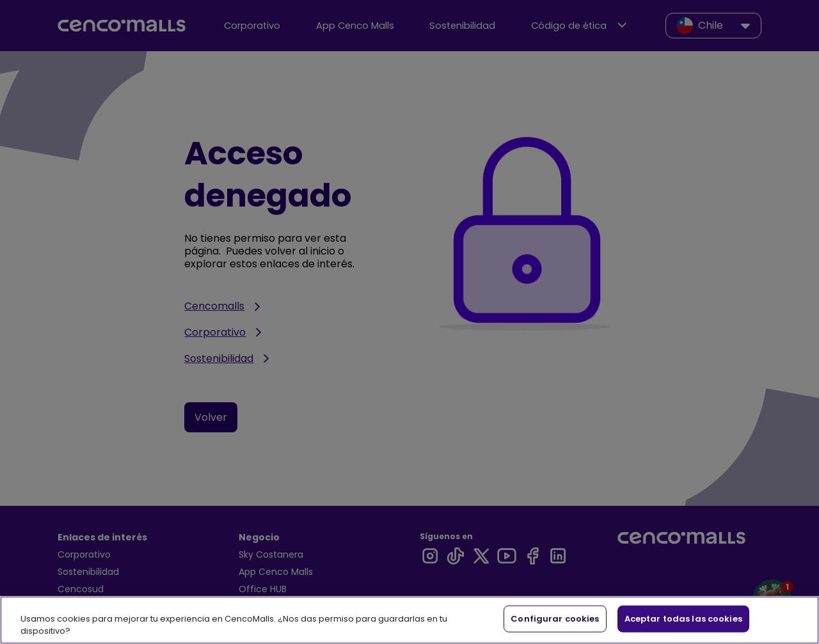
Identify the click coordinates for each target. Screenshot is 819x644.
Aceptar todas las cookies (683, 619)
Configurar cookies (555, 619)
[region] (409, 620)
